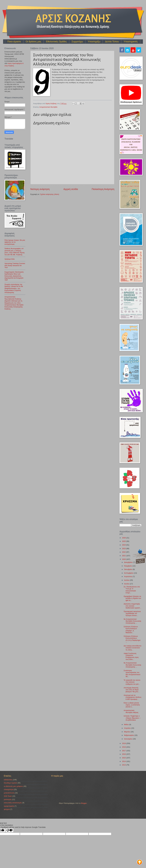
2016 (124, 754)
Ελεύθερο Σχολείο (10, 783)
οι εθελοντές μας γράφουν (13, 786)
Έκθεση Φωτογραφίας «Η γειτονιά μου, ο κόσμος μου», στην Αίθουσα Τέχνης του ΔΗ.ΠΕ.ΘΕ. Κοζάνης (15, 252)
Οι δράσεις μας (33, 42)
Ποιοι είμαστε (14, 42)
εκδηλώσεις (8, 780)
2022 (124, 552)
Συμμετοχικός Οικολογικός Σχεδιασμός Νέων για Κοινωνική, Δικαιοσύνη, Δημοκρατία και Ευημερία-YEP (14, 276)
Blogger (84, 803)
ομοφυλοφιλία (9, 806)
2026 (124, 538)
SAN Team (8, 796)
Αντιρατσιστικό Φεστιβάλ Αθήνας (131, 711)
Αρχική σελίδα (71, 189)
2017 (124, 751)
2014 (124, 761)
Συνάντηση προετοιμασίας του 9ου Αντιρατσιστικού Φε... (132, 673)
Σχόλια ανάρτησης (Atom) (50, 194)
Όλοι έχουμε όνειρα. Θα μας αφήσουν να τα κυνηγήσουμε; (15, 242)
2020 (124, 559)
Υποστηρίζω (94, 42)
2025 (124, 541)
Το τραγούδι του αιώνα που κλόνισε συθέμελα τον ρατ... (132, 682)
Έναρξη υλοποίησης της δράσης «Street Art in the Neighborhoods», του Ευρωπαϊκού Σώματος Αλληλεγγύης (14, 288)
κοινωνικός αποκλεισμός (13, 803)
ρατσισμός (8, 799)
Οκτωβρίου (128, 569)
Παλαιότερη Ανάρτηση (103, 189)
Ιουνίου (127, 584)
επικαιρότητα (9, 789)
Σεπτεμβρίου (129, 573)
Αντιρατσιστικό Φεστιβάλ (48, 107)
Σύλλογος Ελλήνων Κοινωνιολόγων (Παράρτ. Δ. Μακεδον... (131, 630)
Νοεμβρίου (128, 566)
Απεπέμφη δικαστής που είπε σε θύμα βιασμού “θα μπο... (132, 690)
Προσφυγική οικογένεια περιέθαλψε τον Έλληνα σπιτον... (132, 613)
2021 (124, 556)
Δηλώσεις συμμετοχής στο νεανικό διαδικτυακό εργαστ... (132, 606)
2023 (124, 549)
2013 (124, 765)
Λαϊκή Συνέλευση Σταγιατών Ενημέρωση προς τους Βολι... (131, 656)
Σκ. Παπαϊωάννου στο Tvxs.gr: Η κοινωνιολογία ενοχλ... (132, 590)
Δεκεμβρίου (128, 562)
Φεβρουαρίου (129, 735)
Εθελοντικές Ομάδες (56, 42)
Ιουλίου (127, 580)
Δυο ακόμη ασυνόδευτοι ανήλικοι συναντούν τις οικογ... (132, 648)
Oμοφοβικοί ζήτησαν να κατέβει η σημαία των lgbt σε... (132, 598)
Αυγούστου (128, 576)
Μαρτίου (127, 732)
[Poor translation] (9, 830)
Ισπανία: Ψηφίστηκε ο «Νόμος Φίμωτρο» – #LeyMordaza (132, 718)
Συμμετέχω (77, 42)
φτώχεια (7, 809)
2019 (124, 743)
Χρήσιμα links (10, 259)
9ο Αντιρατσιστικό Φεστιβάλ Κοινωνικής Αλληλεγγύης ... (132, 621)
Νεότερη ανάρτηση (40, 189)
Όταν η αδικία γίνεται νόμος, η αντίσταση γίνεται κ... (132, 705)
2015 (124, 758)
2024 (124, 545)
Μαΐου (127, 724)
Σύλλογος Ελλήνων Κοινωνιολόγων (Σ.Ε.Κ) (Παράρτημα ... (132, 639)
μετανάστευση (9, 793)
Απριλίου (128, 728)
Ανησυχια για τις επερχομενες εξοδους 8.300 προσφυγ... (132, 697)
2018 (124, 747)
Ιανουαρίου (128, 739)
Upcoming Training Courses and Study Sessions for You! (15, 265)
